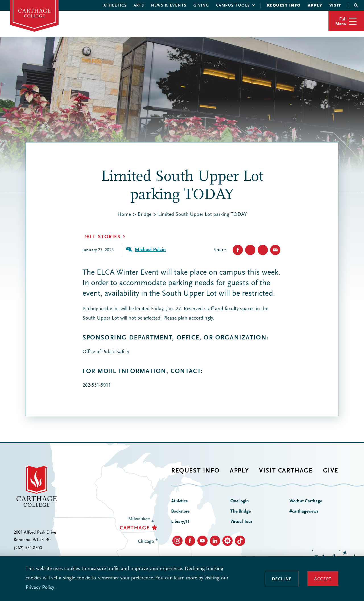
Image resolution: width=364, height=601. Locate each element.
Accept (323, 579)
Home (124, 215)
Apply (315, 6)
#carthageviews (304, 511)
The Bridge (240, 511)
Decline (282, 579)
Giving (201, 6)
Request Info (284, 6)
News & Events (169, 6)
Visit (335, 6)
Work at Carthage (306, 501)
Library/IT (181, 522)
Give (331, 471)
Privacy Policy (40, 588)
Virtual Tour (241, 522)
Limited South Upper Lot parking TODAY (202, 215)
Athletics (115, 6)
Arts (139, 6)
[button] (346, 21)
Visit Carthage (286, 471)
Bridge (144, 215)
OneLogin (240, 501)
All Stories (104, 237)
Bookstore (180, 511)
